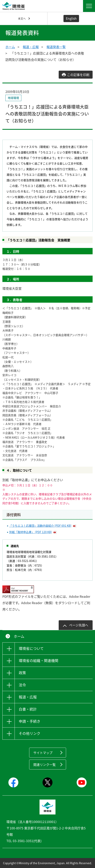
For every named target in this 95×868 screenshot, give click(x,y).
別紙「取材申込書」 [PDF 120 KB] (31, 532)
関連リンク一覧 (45, 765)
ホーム (10, 47)
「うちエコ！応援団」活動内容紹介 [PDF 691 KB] (40, 526)
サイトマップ (43, 753)
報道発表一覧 (56, 47)
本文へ (22, 18)
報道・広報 (31, 47)
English (71, 18)
